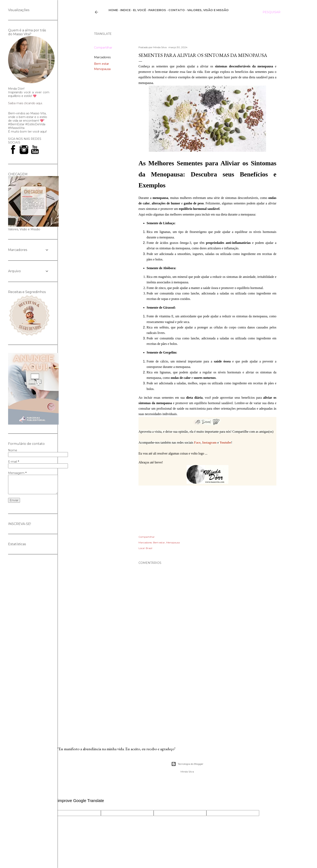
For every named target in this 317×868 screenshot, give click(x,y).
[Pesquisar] (272, 12)
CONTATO (177, 10)
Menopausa (102, 69)
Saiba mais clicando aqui (25, 103)
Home (113, 10)
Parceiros (157, 10)
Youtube (225, 442)
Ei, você (139, 10)
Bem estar (101, 64)
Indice (125, 10)
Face (197, 442)
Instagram (209, 442)
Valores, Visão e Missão (208, 10)
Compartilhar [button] (103, 48)
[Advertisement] (207, 698)
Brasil (149, 548)
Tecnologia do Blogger (187, 764)
